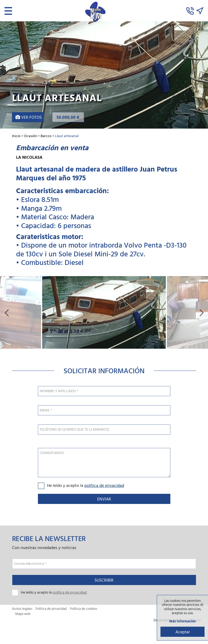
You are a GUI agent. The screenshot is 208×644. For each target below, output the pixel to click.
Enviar (104, 499)
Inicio (16, 136)
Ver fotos (29, 117)
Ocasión (31, 136)
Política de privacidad (51, 609)
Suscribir (104, 580)
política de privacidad (104, 485)
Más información (183, 621)
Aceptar (183, 632)
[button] (6, 312)
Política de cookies (83, 609)
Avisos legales (22, 609)
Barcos (46, 136)
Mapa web (23, 614)
